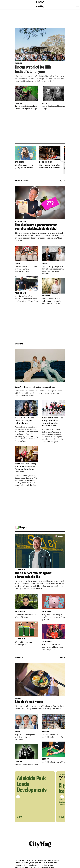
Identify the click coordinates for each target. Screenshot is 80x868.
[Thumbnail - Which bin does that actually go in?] (26, 634)
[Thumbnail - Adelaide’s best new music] (26, 755)
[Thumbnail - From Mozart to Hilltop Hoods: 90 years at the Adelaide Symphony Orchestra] (27, 467)
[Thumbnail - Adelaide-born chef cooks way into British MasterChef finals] (26, 259)
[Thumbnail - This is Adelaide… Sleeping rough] (53, 98)
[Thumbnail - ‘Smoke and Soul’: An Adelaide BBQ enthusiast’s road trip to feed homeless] (26, 289)
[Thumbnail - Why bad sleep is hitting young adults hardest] (26, 157)
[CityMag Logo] (40, 7)
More (62, 181)
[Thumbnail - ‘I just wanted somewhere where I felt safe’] (26, 606)
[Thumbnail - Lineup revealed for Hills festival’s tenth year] (40, 55)
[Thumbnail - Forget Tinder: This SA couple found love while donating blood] (54, 637)
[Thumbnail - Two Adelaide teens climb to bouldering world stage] (27, 98)
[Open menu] (77, 7)
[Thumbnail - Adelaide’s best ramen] (40, 686)
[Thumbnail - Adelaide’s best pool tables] (54, 752)
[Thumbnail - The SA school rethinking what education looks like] (40, 562)
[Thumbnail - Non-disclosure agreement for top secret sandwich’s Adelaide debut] (40, 214)
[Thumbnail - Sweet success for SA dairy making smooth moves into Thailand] (54, 292)
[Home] (40, 2)
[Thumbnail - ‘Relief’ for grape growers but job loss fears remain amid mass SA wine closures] (54, 260)
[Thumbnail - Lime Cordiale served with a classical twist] (40, 373)
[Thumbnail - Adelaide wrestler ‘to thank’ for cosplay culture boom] (27, 421)
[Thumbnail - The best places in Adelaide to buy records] (54, 726)
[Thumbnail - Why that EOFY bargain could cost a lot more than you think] (54, 607)
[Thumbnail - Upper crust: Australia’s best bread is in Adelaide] (50, 157)
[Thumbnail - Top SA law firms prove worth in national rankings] (26, 728)
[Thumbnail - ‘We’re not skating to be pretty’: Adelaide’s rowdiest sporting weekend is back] (53, 421)
